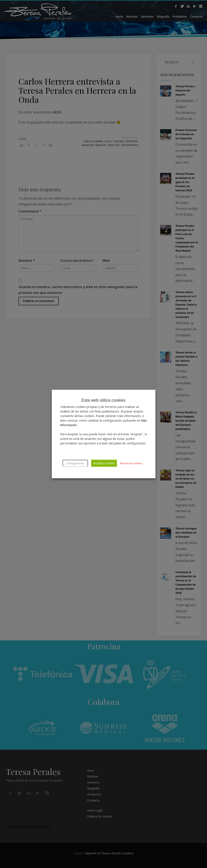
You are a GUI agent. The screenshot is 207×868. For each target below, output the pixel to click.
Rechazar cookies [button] (131, 463)
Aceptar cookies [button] (104, 463)
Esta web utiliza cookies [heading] (103, 400)
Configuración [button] (75, 463)
